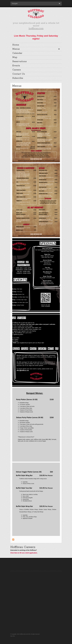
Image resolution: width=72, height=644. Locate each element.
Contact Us (19, 74)
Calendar (17, 53)
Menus (16, 49)
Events (16, 66)
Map (15, 57)
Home (16, 45)
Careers (17, 70)
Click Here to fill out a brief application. (24, 557)
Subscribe (18, 78)
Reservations (19, 62)
